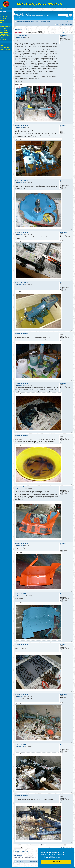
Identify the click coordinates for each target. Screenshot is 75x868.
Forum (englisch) (4, 31)
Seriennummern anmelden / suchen (5, 35)
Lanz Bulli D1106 (21, 30)
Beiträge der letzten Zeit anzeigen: (27, 845)
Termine (2, 38)
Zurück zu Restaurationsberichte (22, 852)
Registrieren (63, 24)
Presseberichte (4, 15)
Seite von (59, 32)
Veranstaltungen (4, 17)
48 (72, 32)
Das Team (32, 861)
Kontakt (2, 23)
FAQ (57, 24)
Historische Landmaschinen (32, 22)
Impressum (3, 40)
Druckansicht (68, 21)
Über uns (3, 13)
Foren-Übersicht (20, 22)
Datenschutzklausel (5, 50)
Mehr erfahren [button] (55, 857)
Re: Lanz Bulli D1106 (21, 126)
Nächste (70, 845)
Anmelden (70, 24)
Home (2, 9)
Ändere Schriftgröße (71, 21)
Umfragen (3, 44)
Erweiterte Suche (68, 16)
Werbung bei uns (4, 48)
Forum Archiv (4, 29)
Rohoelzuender (21, 38)
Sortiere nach (48, 845)
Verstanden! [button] (56, 862)
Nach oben (72, 123)
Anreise (2, 21)
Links (2, 46)
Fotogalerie (3, 19)
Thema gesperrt (18, 32)
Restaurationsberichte (44, 22)
